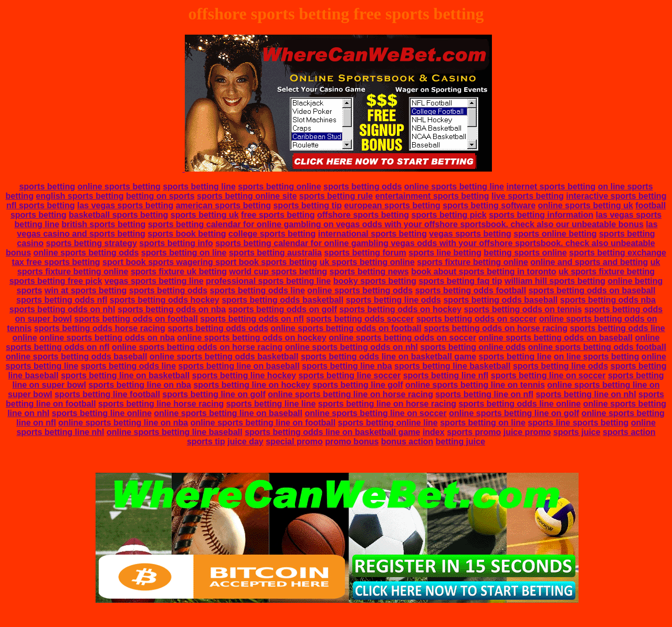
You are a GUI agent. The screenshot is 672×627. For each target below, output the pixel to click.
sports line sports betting (578, 423)
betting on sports (160, 196)
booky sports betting (375, 281)
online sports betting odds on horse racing (197, 347)
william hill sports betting (555, 281)
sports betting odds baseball (500, 300)
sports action (629, 432)
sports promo (474, 432)
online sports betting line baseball (175, 432)
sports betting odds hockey (165, 300)
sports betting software (489, 205)
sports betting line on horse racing (387, 404)
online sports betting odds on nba (107, 338)
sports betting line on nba (140, 385)
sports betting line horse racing (161, 404)
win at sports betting (86, 290)
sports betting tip (307, 205)
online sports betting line (454, 187)
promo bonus (352, 442)
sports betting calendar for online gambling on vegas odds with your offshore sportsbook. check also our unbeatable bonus (396, 224)
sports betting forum (365, 253)
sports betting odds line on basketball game (388, 357)
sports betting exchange (618, 253)
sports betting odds (363, 187)
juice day (245, 442)
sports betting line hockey (244, 375)
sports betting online (279, 187)
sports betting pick (449, 215)
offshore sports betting (363, 215)
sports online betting (555, 234)
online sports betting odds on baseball (556, 338)
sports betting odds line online (519, 404)
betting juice (460, 442)
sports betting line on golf (214, 394)
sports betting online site (247, 196)
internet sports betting (551, 187)
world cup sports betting (278, 272)
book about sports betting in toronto (484, 272)
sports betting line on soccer (548, 375)
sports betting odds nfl (62, 300)
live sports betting (528, 196)
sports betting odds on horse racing (496, 328)
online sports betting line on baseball (228, 413)
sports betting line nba (347, 366)
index (434, 432)
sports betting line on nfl (484, 394)
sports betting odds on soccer (476, 319)
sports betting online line (388, 423)
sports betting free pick (56, 281)
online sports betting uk (586, 205)
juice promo (527, 432)
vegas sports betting (470, 234)
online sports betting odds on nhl (351, 347)
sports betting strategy (91, 243)
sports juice (577, 432)
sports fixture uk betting (179, 272)
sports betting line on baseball (239, 366)
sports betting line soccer (349, 375)
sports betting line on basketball (125, 375)
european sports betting (392, 205)
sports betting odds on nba (172, 309)
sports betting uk (205, 215)
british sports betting (103, 224)
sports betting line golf (358, 385)
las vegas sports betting (125, 205)
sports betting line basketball (452, 366)
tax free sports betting (56, 262)
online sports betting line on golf (514, 413)
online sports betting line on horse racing (350, 394)
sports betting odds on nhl (62, 309)
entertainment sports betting (432, 196)
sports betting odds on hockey (400, 309)
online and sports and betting (589, 262)
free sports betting (278, 215)
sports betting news (369, 272)
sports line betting (445, 253)
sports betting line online (102, 413)
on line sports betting (597, 357)
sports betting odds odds (218, 328)
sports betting (47, 187)
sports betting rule (336, 196)
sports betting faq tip (460, 281)
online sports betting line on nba (123, 423)
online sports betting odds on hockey (251, 338)
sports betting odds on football (136, 319)
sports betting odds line (258, 290)
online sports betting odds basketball (224, 357)
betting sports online (525, 253)
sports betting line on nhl (586, 394)
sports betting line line (271, 404)
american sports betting (223, 205)
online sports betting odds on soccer (402, 338)
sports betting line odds (393, 300)
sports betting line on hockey (251, 385)
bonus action (407, 442)
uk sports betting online (367, 262)
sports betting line (199, 187)
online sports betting (119, 187)
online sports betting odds (86, 253)
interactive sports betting (616, 196)
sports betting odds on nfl (252, 319)
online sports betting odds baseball (76, 357)
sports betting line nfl (446, 375)
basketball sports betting (118, 215)
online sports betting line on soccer (375, 413)
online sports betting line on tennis (475, 385)
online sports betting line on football (263, 423)
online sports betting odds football (597, 347)
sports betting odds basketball (282, 300)
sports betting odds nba (608, 300)
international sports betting (372, 234)
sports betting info (176, 243)
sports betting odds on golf (283, 309)
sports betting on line (184, 253)
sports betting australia (275, 253)
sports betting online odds (473, 347)
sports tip (206, 442)
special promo (294, 442)
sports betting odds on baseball (592, 290)
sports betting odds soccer (360, 319)
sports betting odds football (471, 290)
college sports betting (272, 234)
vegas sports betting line (154, 281)
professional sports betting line (268, 281)
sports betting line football (107, 394)
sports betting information (541, 215)
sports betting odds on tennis (523, 309)
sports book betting (187, 234)
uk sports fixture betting (607, 272)
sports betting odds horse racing (100, 328)
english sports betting (80, 196)
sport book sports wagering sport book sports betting (210, 262)
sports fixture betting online (472, 262)
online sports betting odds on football (346, 328)
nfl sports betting (41, 205)
